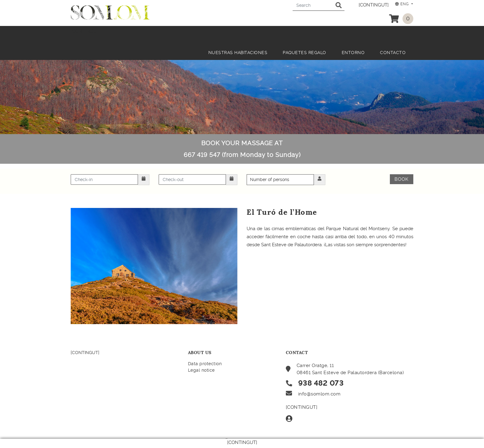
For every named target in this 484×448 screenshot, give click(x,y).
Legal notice (201, 370)
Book (402, 179)
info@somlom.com (319, 394)
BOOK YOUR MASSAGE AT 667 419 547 (242, 149)
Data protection (205, 364)
